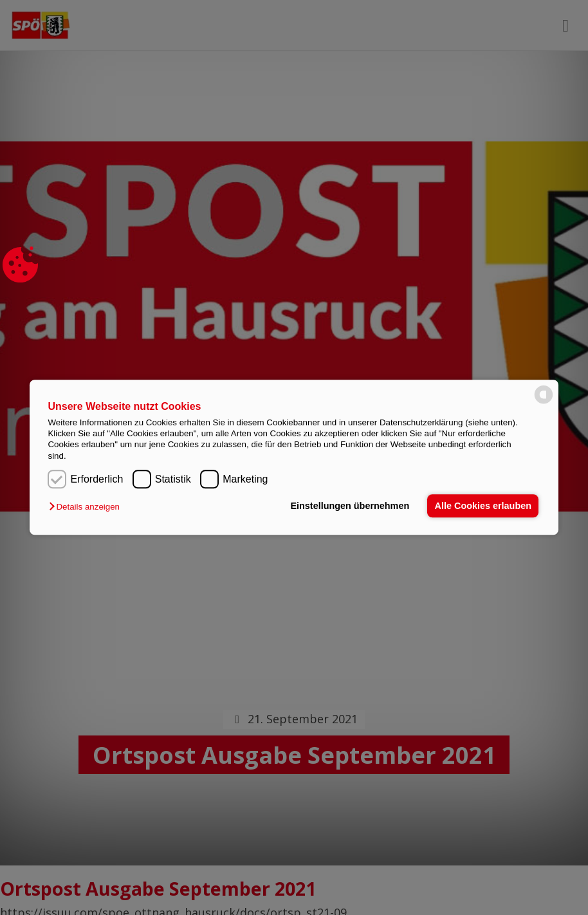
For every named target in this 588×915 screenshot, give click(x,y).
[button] (87, 507)
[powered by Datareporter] (544, 403)
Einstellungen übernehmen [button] (350, 506)
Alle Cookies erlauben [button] (483, 506)
